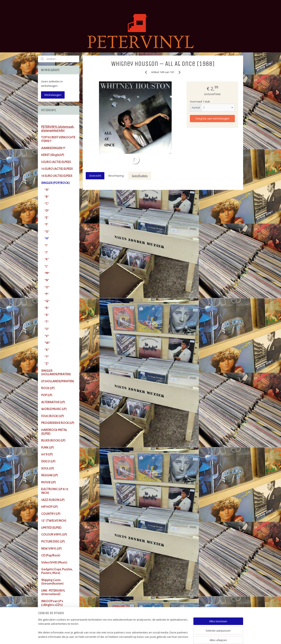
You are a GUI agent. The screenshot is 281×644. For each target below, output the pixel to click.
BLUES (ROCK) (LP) (53, 440)
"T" (47, 322)
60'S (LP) (47, 454)
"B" (47, 197)
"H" (47, 238)
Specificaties (140, 176)
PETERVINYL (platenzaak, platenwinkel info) (58, 129)
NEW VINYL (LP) (51, 549)
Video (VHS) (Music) (54, 562)
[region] (113, 629)
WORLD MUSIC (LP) (54, 409)
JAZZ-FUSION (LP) (53, 500)
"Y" (47, 357)
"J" (46, 252)
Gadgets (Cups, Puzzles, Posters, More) (57, 571)
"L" (46, 266)
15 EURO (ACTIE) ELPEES (57, 176)
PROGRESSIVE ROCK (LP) (58, 423)
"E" (46, 218)
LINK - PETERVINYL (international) (53, 592)
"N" (47, 280)
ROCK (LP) (48, 388)
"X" (47, 350)
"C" (47, 204)
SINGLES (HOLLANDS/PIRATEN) (56, 373)
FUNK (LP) (48, 447)
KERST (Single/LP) (53, 155)
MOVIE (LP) (49, 482)
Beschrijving (116, 176)
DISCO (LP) (48, 461)
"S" (47, 315)
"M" (47, 273)
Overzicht (95, 176)
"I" (46, 245)
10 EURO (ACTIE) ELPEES (57, 169)
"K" (47, 259)
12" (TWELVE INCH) (54, 521)
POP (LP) (47, 395)
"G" (47, 232)
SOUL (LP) (48, 468)
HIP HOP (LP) (49, 507)
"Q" (47, 301)
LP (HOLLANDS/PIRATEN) (58, 381)
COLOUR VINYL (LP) (54, 534)
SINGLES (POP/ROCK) (55, 183)
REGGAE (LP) (50, 475)
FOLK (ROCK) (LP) (53, 416)
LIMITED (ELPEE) (51, 528)
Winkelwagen (53, 95)
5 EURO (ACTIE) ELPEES (56, 162)
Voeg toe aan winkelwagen (212, 118)
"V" (47, 336)
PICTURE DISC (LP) (53, 541)
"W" (47, 343)
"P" (47, 294)
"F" (46, 224)
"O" (47, 287)
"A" (47, 190)
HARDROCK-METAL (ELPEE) (54, 432)
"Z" (47, 364)
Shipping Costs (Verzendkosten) (52, 582)
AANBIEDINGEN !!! (53, 148)
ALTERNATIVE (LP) (53, 402)
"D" (47, 211)
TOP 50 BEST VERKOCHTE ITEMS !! (58, 139)
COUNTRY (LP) (51, 514)
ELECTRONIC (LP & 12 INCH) (55, 491)
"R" (47, 308)
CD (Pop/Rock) (51, 555)
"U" (47, 329)
